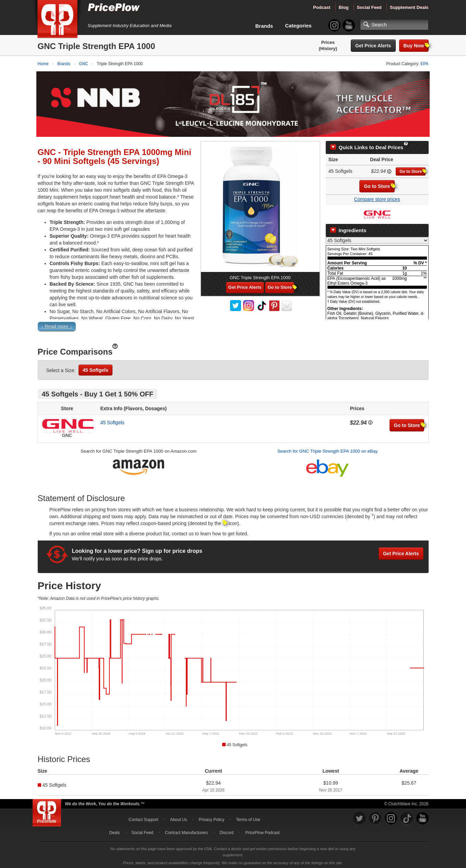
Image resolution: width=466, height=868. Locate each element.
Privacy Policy (211, 818)
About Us (178, 818)
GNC (67, 434)
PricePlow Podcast (262, 831)
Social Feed (369, 7)
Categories (298, 26)
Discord (227, 831)
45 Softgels (95, 369)
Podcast (322, 7)
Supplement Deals (409, 7)
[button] (233, 327)
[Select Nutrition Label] (377, 239)
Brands (264, 26)
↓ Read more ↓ (57, 325)
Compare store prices (377, 198)
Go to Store (413, 170)
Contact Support (144, 818)
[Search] (394, 25)
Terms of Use (248, 818)
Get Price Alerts (373, 46)
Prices (328, 42)
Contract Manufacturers (186, 831)
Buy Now (416, 45)
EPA (424, 64)
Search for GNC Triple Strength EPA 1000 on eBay (327, 450)
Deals (115, 831)
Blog (344, 7)
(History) (328, 49)
